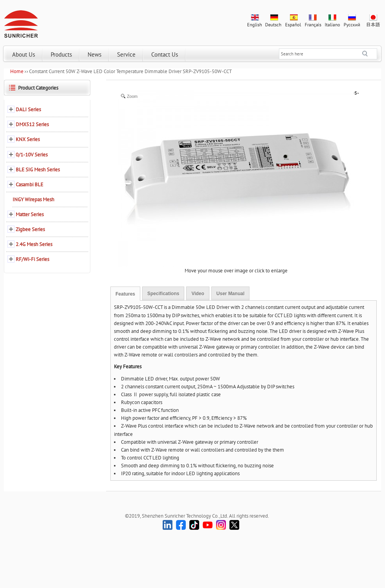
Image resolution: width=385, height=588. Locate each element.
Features (125, 294)
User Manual (230, 294)
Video (198, 294)
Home (17, 71)
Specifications (163, 294)
